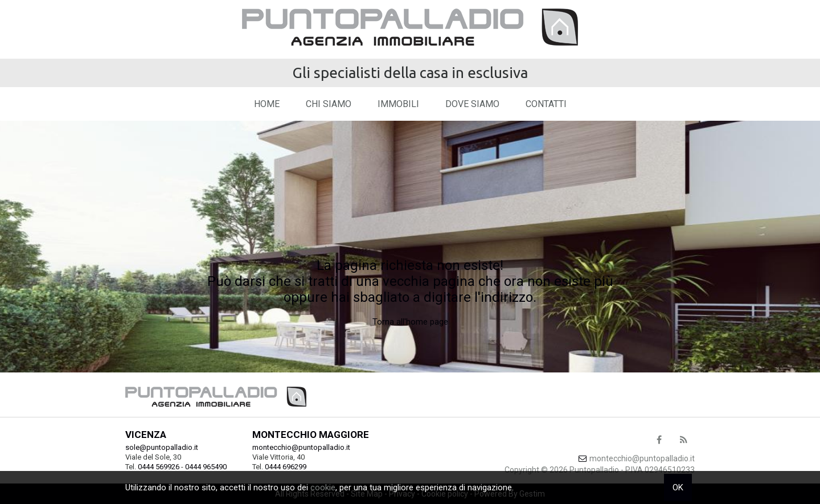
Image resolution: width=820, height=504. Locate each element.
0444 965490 (206, 467)
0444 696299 (286, 467)
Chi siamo (329, 104)
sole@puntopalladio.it (162, 447)
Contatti (546, 104)
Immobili (398, 104)
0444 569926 (159, 467)
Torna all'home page (410, 322)
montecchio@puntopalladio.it (301, 447)
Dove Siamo (472, 104)
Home (267, 104)
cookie (323, 487)
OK (678, 487)
